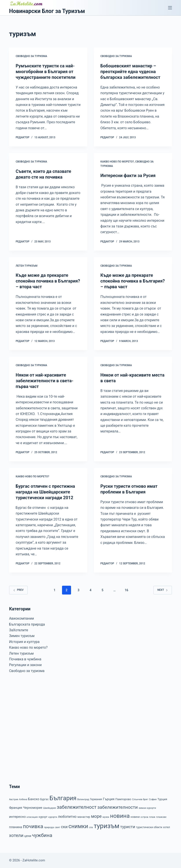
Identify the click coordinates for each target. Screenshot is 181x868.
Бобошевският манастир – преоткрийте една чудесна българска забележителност (130, 72)
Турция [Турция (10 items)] (162, 799)
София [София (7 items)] (153, 799)
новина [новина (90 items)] (120, 816)
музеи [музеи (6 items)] (106, 817)
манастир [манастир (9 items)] (84, 817)
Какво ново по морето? (117, 162)
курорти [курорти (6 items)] (53, 817)
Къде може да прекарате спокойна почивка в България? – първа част (133, 281)
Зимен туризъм (22, 636)
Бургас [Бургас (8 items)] (44, 799)
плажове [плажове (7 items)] (161, 817)
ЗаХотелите (19, 630)
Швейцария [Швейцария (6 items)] (49, 808)
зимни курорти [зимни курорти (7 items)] (147, 808)
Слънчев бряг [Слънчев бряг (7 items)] (140, 799)
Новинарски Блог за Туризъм (47, 11)
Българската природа (27, 624)
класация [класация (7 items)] (32, 817)
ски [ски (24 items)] (64, 827)
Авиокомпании (21, 618)
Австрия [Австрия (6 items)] (14, 799)
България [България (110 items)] (63, 798)
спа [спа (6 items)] (91, 827)
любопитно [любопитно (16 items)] (67, 817)
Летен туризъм (27, 266)
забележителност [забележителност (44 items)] (77, 807)
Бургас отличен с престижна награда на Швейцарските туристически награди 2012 (45, 492)
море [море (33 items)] (96, 816)
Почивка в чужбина (25, 659)
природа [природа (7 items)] (49, 827)
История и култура (24, 642)
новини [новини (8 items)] (135, 817)
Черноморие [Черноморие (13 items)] (33, 808)
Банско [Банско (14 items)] (34, 799)
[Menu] (170, 8)
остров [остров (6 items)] (144, 817)
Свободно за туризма (31, 56)
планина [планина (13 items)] (16, 827)
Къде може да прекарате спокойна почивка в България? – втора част (48, 281)
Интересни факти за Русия (128, 175)
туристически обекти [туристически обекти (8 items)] (149, 827)
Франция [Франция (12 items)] (16, 808)
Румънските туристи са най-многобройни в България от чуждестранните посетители (46, 72)
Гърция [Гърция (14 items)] (109, 799)
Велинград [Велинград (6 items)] (83, 799)
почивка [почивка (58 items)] (33, 826)
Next (163, 590)
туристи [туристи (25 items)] (128, 827)
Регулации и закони (25, 665)
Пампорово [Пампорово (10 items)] (123, 799)
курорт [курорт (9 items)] (43, 817)
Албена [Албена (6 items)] (23, 799)
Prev (18, 590)
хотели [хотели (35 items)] (16, 835)
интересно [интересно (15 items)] (17, 817)
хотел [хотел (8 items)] (167, 827)
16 (126, 590)
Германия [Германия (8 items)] (96, 799)
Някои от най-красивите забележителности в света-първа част (44, 381)
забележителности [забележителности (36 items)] (118, 807)
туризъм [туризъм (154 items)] (106, 826)
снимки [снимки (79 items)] (78, 826)
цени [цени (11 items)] (28, 836)
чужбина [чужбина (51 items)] (42, 835)
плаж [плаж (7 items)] (152, 817)
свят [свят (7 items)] (57, 827)
